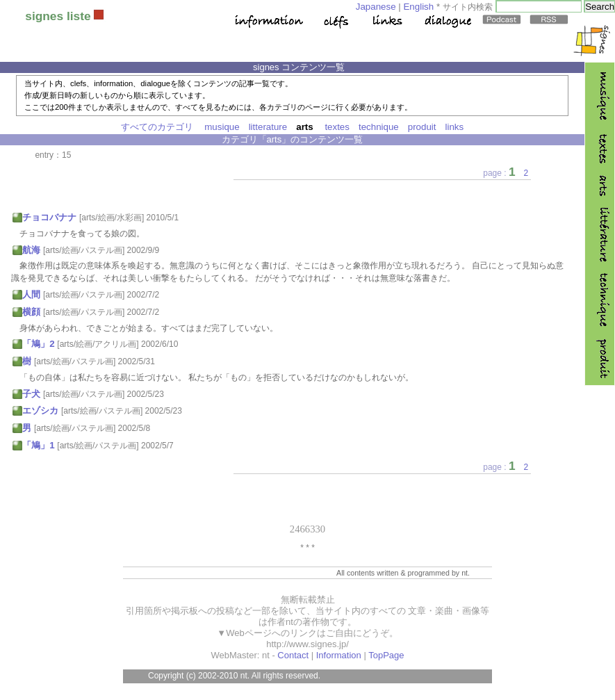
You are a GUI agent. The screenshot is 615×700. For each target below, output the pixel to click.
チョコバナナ (49, 217)
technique (379, 127)
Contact (293, 655)
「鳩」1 (38, 445)
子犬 (31, 394)
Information (339, 655)
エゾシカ (40, 410)
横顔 (31, 312)
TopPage (386, 655)
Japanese (376, 7)
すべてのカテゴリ (157, 127)
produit (422, 127)
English (418, 7)
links (455, 127)
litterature (268, 127)
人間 (31, 294)
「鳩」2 (38, 344)
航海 (31, 250)
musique (222, 127)
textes (337, 127)
